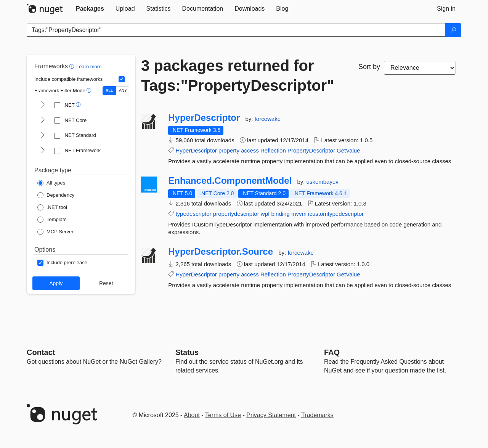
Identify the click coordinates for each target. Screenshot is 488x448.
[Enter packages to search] (236, 30)
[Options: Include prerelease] (62, 263)
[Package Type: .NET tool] (52, 207)
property (229, 150)
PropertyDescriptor (311, 150)
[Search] (453, 30)
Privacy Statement (271, 415)
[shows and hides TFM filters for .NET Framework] (43, 151)
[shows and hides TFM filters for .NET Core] (43, 120)
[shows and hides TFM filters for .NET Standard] (43, 136)
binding (280, 214)
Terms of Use (223, 415)
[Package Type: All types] (51, 183)
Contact (41, 352)
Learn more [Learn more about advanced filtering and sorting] (89, 67)
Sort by (369, 67)
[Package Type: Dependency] (56, 195)
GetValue (348, 150)
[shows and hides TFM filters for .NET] (43, 105)
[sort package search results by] (420, 68)
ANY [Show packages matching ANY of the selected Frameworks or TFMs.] (123, 91)
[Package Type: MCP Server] (55, 232)
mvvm (299, 214)
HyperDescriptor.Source (221, 252)
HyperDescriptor (204, 118)
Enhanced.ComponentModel (230, 181)
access (250, 150)
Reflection (273, 150)
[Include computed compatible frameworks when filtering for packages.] (122, 79)
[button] (73, 66)
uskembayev (323, 182)
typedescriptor (193, 214)
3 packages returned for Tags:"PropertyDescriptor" (238, 75)
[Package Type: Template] (52, 220)
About (192, 415)
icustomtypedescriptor (336, 214)
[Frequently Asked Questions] (332, 352)
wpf (265, 214)
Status (187, 352)
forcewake (268, 119)
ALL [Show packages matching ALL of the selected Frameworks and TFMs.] (109, 91)
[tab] (90, 9)
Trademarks (317, 415)
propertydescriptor (236, 214)
